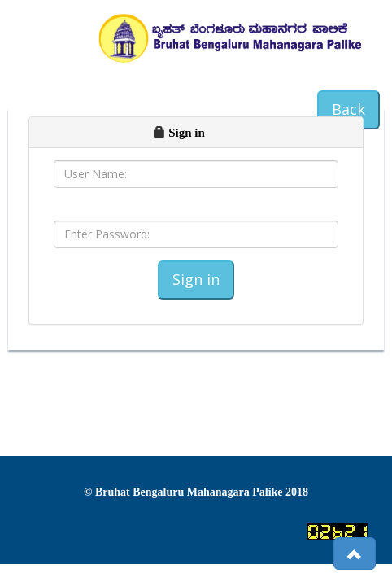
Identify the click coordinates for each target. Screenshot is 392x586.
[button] (355, 553)
